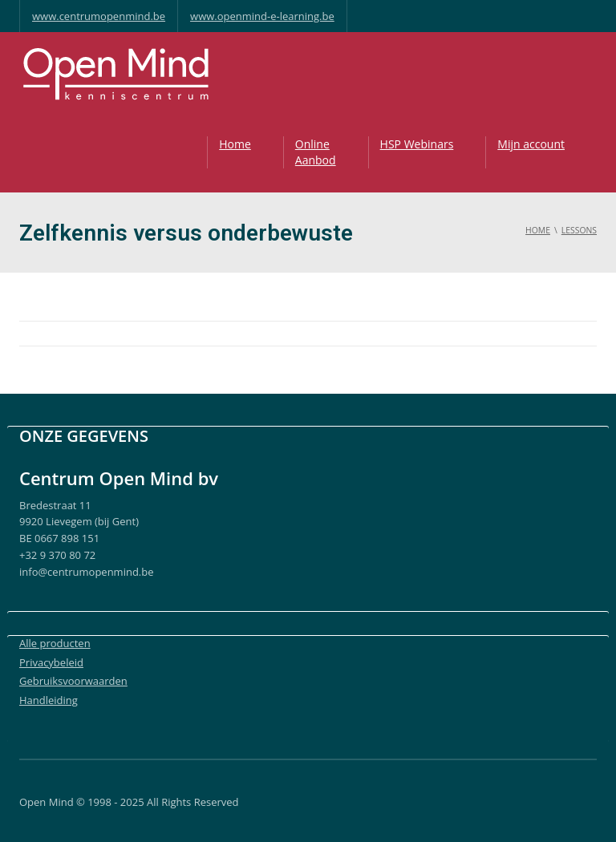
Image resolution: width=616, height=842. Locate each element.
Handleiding (49, 700)
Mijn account (531, 144)
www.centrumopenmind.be (99, 16)
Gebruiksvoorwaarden (73, 681)
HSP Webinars (417, 144)
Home (235, 144)
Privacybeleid (51, 662)
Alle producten (55, 643)
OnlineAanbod (316, 152)
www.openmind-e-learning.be (262, 16)
